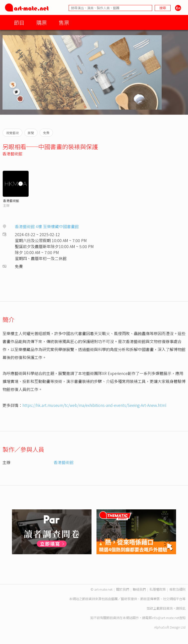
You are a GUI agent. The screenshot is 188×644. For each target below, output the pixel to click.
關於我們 (123, 589)
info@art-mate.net (165, 618)
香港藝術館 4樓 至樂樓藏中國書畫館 (47, 226)
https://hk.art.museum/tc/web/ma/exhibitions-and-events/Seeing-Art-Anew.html (94, 405)
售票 (64, 22)
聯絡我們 (139, 589)
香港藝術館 (12, 154)
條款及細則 (177, 589)
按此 (182, 608)
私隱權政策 (158, 589)
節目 (19, 22)
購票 (42, 22)
